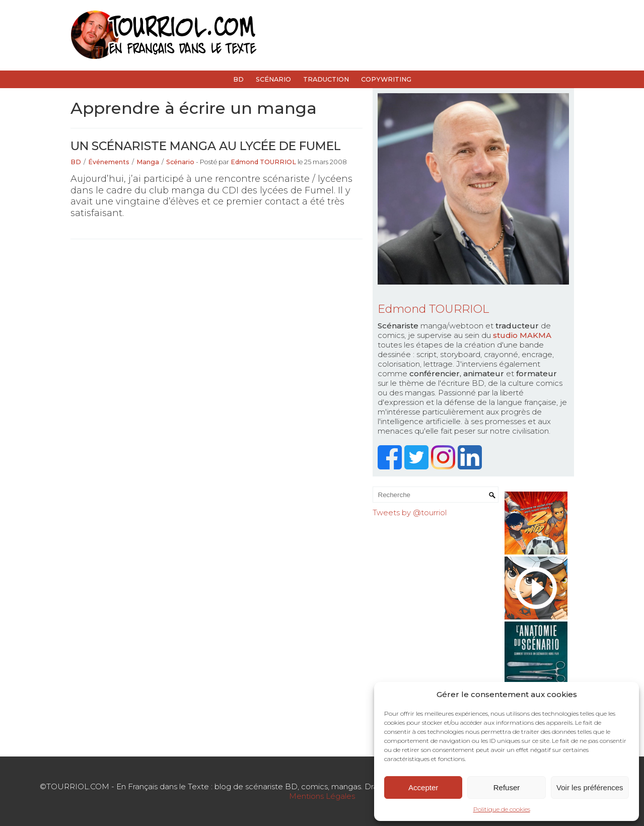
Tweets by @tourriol (410, 512)
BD (238, 79)
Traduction (326, 79)
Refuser (507, 787)
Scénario (273, 79)
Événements (109, 162)
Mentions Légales (322, 796)
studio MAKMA (522, 335)
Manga (148, 162)
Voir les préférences (590, 787)
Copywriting (386, 79)
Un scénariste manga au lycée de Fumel (206, 146)
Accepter (423, 787)
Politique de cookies (502, 809)
